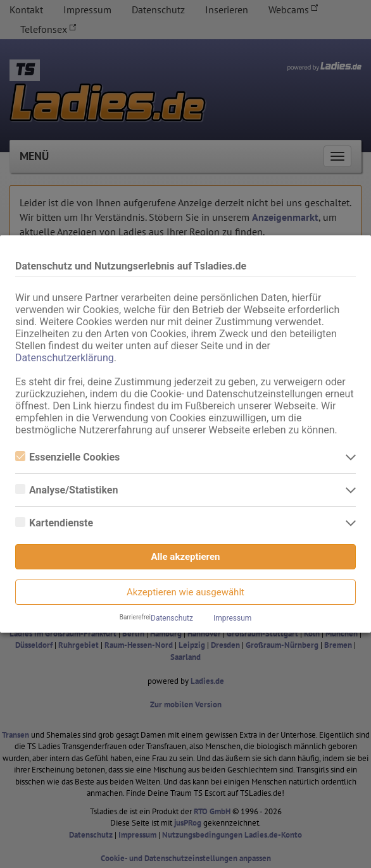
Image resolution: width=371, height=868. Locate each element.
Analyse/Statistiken (66, 490)
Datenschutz (172, 618)
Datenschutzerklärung (65, 358)
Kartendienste (54, 523)
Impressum (232, 618)
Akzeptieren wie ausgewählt (185, 592)
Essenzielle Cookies (67, 457)
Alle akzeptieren (186, 557)
